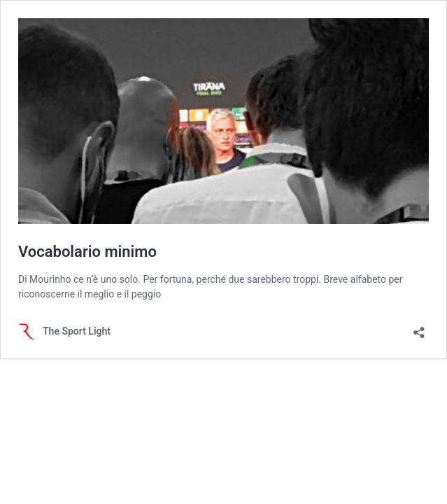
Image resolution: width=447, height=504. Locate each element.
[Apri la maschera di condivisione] (419, 328)
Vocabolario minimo (87, 252)
